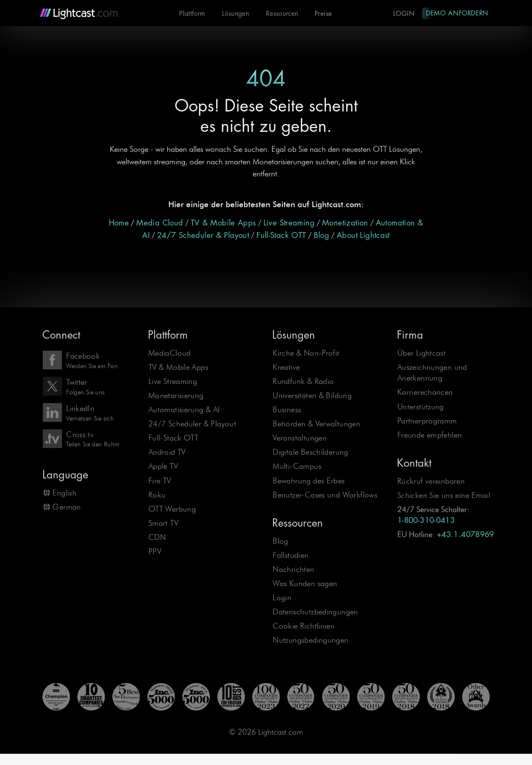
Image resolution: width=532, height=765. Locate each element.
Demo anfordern (456, 13)
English (64, 493)
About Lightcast (363, 236)
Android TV (167, 452)
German (66, 507)
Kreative (286, 368)
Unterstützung (421, 407)
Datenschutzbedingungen (315, 612)
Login (402, 14)
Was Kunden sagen (305, 584)
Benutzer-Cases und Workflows (325, 495)
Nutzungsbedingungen (310, 640)
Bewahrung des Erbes (309, 481)
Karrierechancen (425, 392)
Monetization (345, 223)
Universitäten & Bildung (312, 396)
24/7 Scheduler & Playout (203, 236)
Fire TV (160, 481)
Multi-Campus (297, 467)
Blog (322, 236)
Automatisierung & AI (184, 410)
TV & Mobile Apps (223, 223)
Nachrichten (293, 570)
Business (287, 410)
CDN (157, 538)
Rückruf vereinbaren (431, 482)
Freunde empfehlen (430, 435)
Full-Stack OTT (281, 236)
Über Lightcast (421, 353)
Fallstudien (291, 556)
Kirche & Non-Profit (306, 353)
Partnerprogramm (427, 421)
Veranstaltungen (300, 438)
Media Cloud (160, 223)
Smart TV (163, 524)
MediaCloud (170, 353)
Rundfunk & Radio (303, 382)
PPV (155, 552)
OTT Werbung (172, 509)
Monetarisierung (176, 396)
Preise (321, 14)
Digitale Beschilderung (310, 452)
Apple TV (163, 467)
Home (119, 223)
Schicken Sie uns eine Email (444, 496)
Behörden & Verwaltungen (316, 424)
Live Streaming (289, 223)
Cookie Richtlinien (304, 626)
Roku (157, 495)
